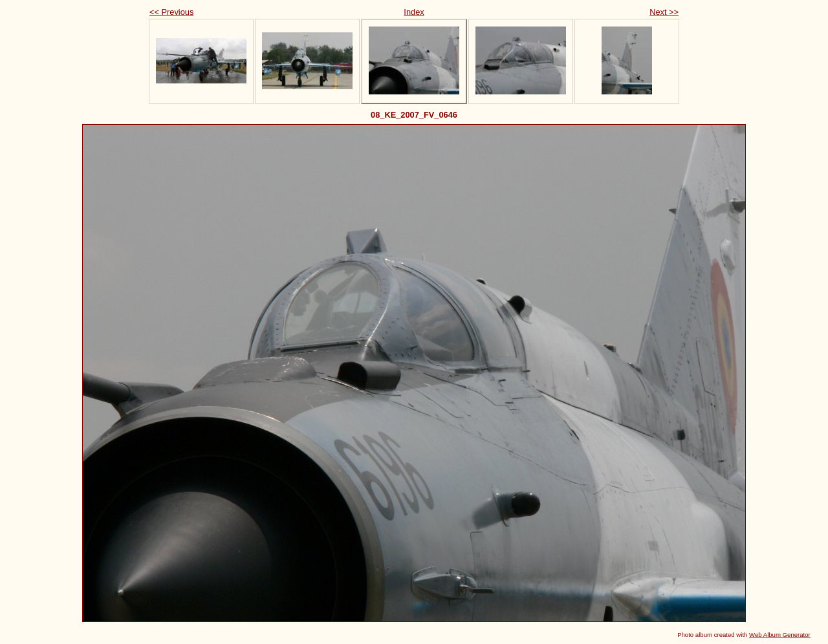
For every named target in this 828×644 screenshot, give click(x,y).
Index (414, 12)
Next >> (664, 12)
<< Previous (171, 12)
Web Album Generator (780, 635)
